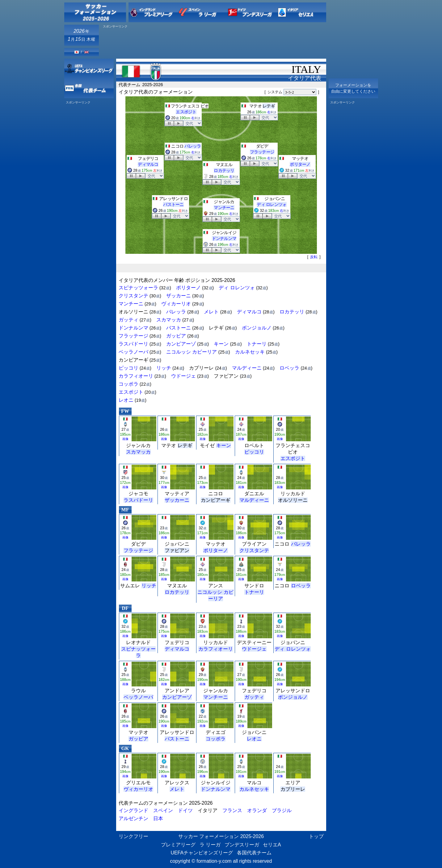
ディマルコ (148, 164)
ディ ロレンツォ (272, 204)
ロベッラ (289, 368)
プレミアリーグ (178, 845)
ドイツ (185, 810)
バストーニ (173, 204)
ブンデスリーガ (242, 845)
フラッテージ (262, 152)
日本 (158, 818)
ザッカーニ (179, 296)
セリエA (272, 845)
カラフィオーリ (136, 376)
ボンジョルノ (257, 328)
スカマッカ (169, 320)
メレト (211, 312)
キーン (221, 344)
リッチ (164, 368)
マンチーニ (224, 208)
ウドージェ (183, 376)
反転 (314, 257)
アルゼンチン (133, 818)
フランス (232, 810)
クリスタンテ (133, 296)
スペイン (163, 810)
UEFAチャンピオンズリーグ (202, 853)
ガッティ (128, 320)
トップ (316, 836)
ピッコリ (128, 368)
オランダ (257, 810)
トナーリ (257, 344)
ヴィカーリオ (176, 304)
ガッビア (176, 336)
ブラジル (282, 810)
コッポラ (128, 384)
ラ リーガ (210, 845)
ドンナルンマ (224, 238)
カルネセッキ (250, 352)
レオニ (126, 400)
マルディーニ (247, 368)
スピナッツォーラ (138, 288)
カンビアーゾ (181, 344)
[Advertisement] (214, 42)
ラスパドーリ (133, 344)
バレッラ (193, 146)
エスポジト (186, 112)
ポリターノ (300, 164)
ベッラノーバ (133, 352)
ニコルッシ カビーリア (192, 352)
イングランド (133, 810)
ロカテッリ (224, 170)
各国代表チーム (254, 853)
